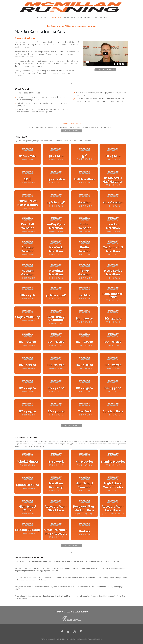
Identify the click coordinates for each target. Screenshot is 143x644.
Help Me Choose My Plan (105, 70)
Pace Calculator (42, 17)
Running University (85, 17)
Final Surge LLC (81, 639)
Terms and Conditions (95, 639)
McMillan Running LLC (67, 639)
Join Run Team (69, 17)
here (74, 26)
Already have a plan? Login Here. (72, 123)
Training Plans (56, 17)
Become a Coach (101, 17)
